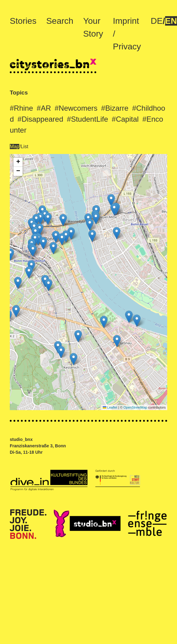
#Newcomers (76, 108)
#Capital (125, 119)
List (25, 147)
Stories (23, 21)
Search (60, 21)
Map (15, 147)
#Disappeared (40, 119)
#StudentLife (88, 119)
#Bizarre (115, 108)
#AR (44, 108)
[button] (111, 200)
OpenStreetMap (135, 407)
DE (157, 21)
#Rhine (21, 108)
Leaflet (110, 407)
